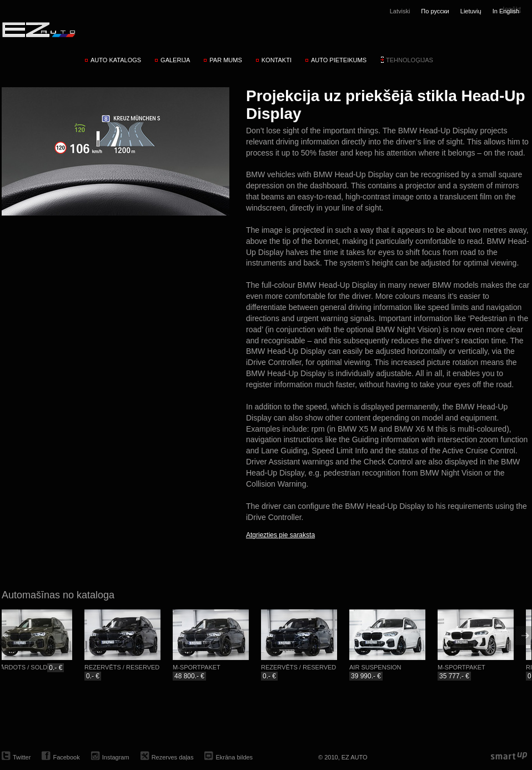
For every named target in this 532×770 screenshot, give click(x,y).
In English (506, 11)
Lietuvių (471, 11)
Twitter (22, 757)
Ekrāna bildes (234, 757)
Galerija (175, 60)
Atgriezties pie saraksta (280, 535)
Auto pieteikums (339, 60)
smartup (509, 756)
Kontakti (277, 60)
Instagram (116, 757)
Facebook (66, 757)
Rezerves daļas (173, 757)
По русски (435, 11)
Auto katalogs (116, 60)
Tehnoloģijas (410, 60)
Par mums (225, 60)
